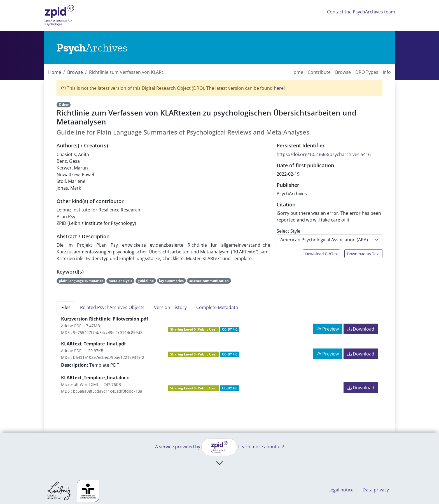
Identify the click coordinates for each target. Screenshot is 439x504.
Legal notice (341, 490)
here (279, 88)
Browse (75, 72)
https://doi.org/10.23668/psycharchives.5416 (324, 154)
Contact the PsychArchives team (361, 12)
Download (361, 329)
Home (55, 72)
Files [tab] (66, 307)
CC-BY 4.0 (230, 329)
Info (387, 72)
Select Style (289, 231)
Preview (328, 329)
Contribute (319, 72)
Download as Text (363, 254)
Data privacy (376, 490)
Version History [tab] (170, 307)
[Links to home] (92, 48)
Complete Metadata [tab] (217, 307)
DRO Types (367, 72)
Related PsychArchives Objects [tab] (112, 307)
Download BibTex (321, 254)
